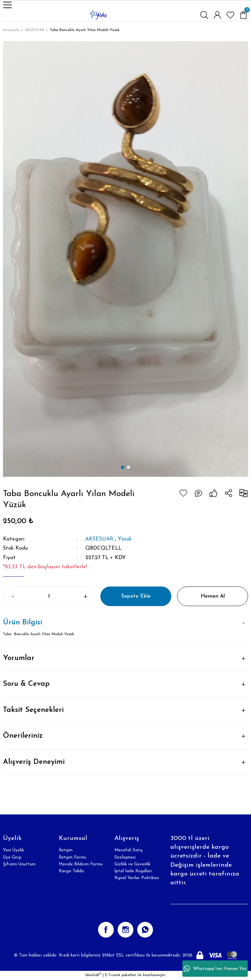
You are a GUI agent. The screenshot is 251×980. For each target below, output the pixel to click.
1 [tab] (123, 467)
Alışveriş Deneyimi (34, 762)
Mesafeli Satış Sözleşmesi (128, 854)
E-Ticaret (113, 975)
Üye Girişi (12, 857)
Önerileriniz (23, 736)
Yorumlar (19, 658)
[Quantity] (49, 596)
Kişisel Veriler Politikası (137, 878)
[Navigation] (8, 5)
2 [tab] (128, 467)
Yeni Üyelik (13, 850)
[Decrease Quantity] (12, 596)
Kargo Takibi (71, 871)
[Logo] (98, 15)
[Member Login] (217, 15)
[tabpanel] (125, 259)
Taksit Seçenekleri (33, 710)
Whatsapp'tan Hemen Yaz (215, 969)
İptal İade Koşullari (133, 871)
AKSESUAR (99, 539)
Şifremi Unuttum (19, 864)
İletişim (66, 850)
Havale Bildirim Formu (81, 864)
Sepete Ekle (136, 596)
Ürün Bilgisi (23, 623)
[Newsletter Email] (209, 898)
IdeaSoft (93, 975)
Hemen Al (213, 596)
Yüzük (125, 539)
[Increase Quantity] (85, 596)
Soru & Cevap (26, 684)
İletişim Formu (73, 857)
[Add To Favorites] (183, 493)
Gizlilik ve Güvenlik (132, 864)
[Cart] (243, 15)
